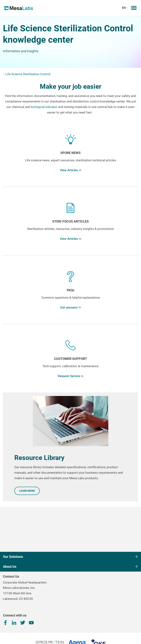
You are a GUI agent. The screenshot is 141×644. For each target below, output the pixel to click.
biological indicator (44, 107)
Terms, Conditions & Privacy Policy (70, 636)
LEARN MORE (27, 491)
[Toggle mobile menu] (134, 8)
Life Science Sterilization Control (28, 74)
